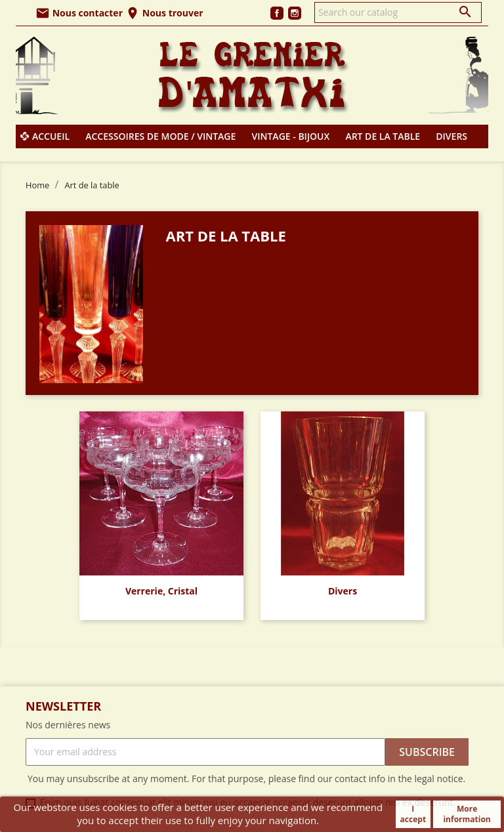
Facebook (277, 13)
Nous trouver (164, 13)
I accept (413, 814)
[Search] (398, 12)
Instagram (295, 13)
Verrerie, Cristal (161, 591)
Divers (451, 136)
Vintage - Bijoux (291, 136)
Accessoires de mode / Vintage (160, 136)
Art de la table (383, 136)
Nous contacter (79, 13)
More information (467, 814)
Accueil (51, 136)
